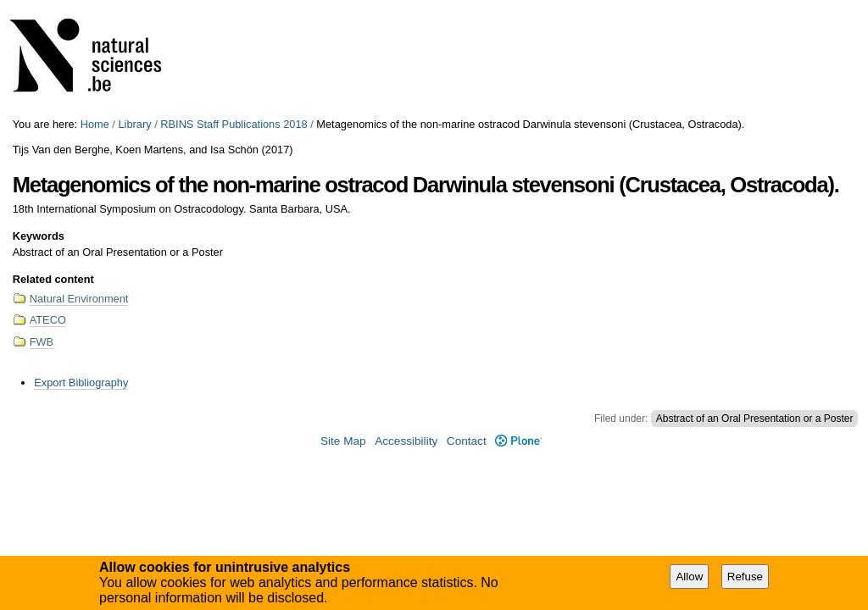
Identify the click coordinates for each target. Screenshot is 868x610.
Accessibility (406, 441)
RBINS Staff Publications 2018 (234, 124)
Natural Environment (79, 299)
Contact (467, 441)
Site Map (343, 441)
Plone (518, 441)
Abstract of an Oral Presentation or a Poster (755, 419)
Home (95, 124)
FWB (42, 342)
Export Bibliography (81, 383)
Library (134, 124)
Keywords (39, 236)
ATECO (48, 320)
